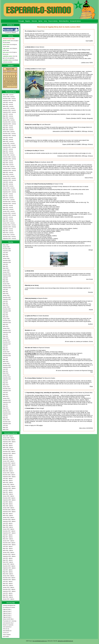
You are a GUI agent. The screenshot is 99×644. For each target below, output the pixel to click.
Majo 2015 (5, 371)
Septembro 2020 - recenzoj (9, 159)
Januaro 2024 (6, 270)
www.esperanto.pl (7, 627)
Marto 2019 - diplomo (8, 515)
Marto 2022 (6, 293)
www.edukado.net (7, 631)
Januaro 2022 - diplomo (9, 484)
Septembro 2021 (7, 299)
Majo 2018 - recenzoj (8, 184)
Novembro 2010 (7, 422)
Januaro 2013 (6, 398)
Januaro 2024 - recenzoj (9, 120)
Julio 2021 (5, 301)
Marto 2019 (6, 326)
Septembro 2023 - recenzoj (9, 124)
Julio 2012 (5, 404)
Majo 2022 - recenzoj (8, 139)
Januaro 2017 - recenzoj (9, 200)
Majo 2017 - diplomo (8, 537)
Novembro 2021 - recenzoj (9, 145)
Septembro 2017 (7, 344)
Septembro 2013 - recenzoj (9, 238)
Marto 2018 (6, 338)
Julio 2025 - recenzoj (8, 102)
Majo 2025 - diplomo (8, 446)
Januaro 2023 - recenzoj (9, 132)
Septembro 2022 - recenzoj (9, 136)
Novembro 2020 (7, 309)
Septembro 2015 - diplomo (9, 556)
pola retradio (6, 637)
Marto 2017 (6, 350)
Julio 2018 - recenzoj (8, 182)
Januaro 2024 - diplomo (9, 461)
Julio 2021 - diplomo (8, 490)
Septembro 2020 (7, 311)
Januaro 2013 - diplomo (9, 587)
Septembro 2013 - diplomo (9, 580)
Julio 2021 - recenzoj (8, 149)
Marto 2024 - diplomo (8, 459)
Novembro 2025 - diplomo (9, 440)
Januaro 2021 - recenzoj (9, 155)
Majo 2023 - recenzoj (8, 128)
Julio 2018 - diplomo (8, 523)
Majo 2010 (5, 427)
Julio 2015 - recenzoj (8, 217)
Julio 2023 (5, 278)
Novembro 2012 (7, 400)
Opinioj (40, 21)
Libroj (45, 21)
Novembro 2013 (7, 389)
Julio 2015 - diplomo (8, 558)
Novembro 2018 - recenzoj (9, 178)
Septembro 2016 (7, 356)
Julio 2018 (5, 334)
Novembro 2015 (7, 365)
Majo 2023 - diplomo (8, 469)
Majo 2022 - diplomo (8, 481)
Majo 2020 (5, 315)
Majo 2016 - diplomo (8, 549)
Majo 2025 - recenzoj (8, 104)
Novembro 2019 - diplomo (9, 510)
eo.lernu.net (6, 633)
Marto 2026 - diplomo (8, 436)
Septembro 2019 (7, 323)
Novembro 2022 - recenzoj (9, 134)
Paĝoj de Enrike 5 (7, 617)
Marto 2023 (6, 282)
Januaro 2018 (6, 340)
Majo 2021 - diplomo (8, 492)
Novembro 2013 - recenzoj (9, 237)
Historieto (34, 21)
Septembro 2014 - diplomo (9, 568)
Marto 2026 (6, 245)
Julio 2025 (5, 253)
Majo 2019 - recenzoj (8, 172)
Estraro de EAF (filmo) (8, 619)
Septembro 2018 (7, 332)
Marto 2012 (6, 408)
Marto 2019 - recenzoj (8, 174)
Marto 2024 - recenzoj (8, 118)
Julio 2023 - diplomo (8, 467)
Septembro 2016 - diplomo (9, 545)
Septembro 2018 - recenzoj (9, 180)
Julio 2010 (5, 426)
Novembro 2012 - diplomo (9, 589)
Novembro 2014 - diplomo (9, 566)
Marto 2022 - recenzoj (8, 141)
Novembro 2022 (7, 286)
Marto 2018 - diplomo (8, 527)
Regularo (28, 21)
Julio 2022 (5, 290)
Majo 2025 (5, 255)
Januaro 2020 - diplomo (9, 508)
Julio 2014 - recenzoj (8, 229)
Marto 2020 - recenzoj (8, 165)
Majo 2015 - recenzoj (8, 219)
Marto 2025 (6, 257)
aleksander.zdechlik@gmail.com (65, 641)
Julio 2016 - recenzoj (8, 205)
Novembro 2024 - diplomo (9, 451)
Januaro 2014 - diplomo (9, 576)
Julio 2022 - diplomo (8, 479)
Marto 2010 (6, 429)
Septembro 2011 (7, 414)
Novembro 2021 (7, 297)
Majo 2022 (5, 291)
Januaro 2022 (6, 295)
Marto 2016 (6, 361)
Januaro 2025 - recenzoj (9, 108)
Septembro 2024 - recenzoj (9, 112)
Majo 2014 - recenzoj (8, 231)
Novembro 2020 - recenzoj (9, 157)
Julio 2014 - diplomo (8, 570)
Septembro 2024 (7, 262)
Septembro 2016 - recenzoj (9, 203)
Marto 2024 (6, 268)
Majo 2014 (5, 383)
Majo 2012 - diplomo (8, 595)
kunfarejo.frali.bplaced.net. (9, 605)
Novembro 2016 (7, 354)
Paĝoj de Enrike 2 (7, 611)
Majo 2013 (5, 394)
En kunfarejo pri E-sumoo (9, 607)
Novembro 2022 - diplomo (9, 475)
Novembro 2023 (7, 274)
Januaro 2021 (6, 307)
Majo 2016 (5, 359)
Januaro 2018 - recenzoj (9, 188)
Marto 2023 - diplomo (8, 471)
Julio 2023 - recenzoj (8, 126)
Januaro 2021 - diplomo (9, 496)
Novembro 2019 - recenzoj (9, 169)
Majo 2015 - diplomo (8, 560)
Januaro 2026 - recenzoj (9, 97)
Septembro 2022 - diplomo (9, 477)
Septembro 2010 (7, 424)
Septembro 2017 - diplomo (9, 533)
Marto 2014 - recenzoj (8, 233)
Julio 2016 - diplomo (8, 547)
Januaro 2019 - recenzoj (9, 176)
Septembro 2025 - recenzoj (9, 101)
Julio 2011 (5, 416)
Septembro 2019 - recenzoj (9, 170)
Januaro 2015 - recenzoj (9, 223)
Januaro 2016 (6, 363)
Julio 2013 (5, 393)
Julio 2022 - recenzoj (8, 137)
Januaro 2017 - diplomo (9, 541)
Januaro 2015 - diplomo (9, 564)
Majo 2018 (5, 336)
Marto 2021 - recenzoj (8, 153)
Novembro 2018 (7, 330)
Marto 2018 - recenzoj (8, 186)
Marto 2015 (6, 373)
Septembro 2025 (7, 251)
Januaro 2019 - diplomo (9, 517)
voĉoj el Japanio (7, 635)
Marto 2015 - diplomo (8, 562)
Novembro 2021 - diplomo (9, 486)
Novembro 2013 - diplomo (9, 578)
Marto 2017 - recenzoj (8, 198)
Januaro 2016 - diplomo (9, 552)
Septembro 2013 (7, 391)
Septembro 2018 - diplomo (9, 521)
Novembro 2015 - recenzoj (9, 213)
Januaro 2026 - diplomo (9, 438)
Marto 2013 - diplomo (8, 585)
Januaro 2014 (6, 387)
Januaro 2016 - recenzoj (9, 211)
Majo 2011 (5, 418)
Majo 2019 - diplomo (8, 514)
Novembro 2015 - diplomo (9, 554)
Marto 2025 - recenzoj (8, 106)
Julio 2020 (5, 313)
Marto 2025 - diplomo (8, 447)
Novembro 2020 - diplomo (9, 498)
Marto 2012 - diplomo (8, 597)
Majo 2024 (5, 266)
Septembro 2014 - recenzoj (9, 227)
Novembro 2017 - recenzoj (9, 190)
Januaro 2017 (6, 352)
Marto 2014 (6, 385)
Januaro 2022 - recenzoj (9, 143)
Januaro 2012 (6, 410)
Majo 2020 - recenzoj (8, 163)
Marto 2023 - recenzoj (8, 130)
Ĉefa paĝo (21, 21)
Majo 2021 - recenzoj (8, 151)
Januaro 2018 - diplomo (9, 529)
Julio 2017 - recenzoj (8, 194)
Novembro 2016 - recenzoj (9, 202)
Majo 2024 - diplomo (8, 457)
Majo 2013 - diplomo (8, 583)
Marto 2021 (6, 305)
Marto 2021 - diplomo (8, 494)
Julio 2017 (5, 346)
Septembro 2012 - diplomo (9, 591)
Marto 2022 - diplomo (8, 482)
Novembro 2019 (7, 321)
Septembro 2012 (7, 402)
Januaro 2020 (6, 319)
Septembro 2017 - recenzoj (9, 192)
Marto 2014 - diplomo (8, 574)
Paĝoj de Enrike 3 (7, 613)
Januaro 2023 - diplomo (9, 473)
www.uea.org (6, 629)
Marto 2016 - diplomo (8, 550)
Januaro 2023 (6, 284)
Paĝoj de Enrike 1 (7, 609)
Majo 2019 (5, 325)
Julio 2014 (5, 381)
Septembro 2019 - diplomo (9, 512)
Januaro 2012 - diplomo (9, 599)
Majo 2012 (5, 406)
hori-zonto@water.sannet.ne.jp (40, 641)
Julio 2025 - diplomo (8, 444)
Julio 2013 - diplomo (8, 582)
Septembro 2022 (7, 288)
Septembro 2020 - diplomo (9, 500)
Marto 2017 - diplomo (8, 539)
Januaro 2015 (6, 375)
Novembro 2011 (7, 412)
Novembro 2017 (7, 342)
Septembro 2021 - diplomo (9, 488)
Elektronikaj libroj (64, 21)
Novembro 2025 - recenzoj (9, 99)
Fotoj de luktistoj (53, 21)
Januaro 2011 (6, 420)
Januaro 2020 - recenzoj (9, 167)
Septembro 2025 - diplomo (9, 442)
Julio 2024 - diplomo (8, 455)
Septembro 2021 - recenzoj (9, 147)
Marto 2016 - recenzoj (8, 209)
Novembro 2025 (7, 249)
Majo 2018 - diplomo (8, 525)
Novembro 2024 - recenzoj (9, 110)
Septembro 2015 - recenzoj (9, 215)
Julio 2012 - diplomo (8, 593)
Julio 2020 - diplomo (8, 502)
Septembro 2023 (7, 276)
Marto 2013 (6, 396)
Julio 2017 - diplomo (8, 535)
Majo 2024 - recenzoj (8, 116)
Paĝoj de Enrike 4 (7, 615)
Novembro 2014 (7, 377)
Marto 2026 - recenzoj (8, 95)
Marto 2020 (6, 317)
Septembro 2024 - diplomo (9, 453)
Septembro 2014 (7, 379)
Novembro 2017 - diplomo (9, 531)
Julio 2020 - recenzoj (8, 161)
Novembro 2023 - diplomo (9, 463)
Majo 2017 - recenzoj (8, 196)
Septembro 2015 (7, 367)
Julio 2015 (5, 369)
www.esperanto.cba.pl (8, 623)
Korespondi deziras (75, 21)
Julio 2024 (5, 264)
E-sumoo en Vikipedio (11, 32)
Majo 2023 (5, 280)
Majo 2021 (5, 303)
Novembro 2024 (7, 260)
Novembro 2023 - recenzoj (9, 122)
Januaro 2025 (6, 258)
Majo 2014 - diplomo (8, 572)
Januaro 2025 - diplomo (9, 449)
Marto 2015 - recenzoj (8, 221)
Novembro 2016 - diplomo (9, 543)
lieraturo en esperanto (8, 625)
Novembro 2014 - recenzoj (9, 225)
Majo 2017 (5, 348)
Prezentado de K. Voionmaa (10, 621)
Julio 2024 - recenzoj (8, 114)
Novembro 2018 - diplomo (9, 519)
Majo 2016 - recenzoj (8, 207)
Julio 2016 (5, 358)
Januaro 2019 (6, 328)
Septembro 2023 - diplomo (9, 465)
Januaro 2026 (6, 247)
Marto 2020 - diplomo (8, 506)
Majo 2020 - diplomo (8, 504)
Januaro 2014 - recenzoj (9, 235)
